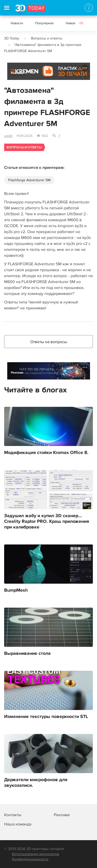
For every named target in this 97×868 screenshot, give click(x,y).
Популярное (44, 23)
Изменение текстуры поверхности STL (46, 717)
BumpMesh (16, 590)
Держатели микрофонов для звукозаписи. (36, 783)
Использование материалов (36, 854)
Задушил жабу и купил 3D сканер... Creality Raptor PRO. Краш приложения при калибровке (47, 522)
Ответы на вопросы (49, 342)
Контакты (13, 815)
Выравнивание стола (27, 654)
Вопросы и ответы (47, 38)
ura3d (8, 136)
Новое (74, 23)
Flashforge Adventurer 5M (29, 180)
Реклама (17, 73)
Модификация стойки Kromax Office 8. (46, 453)
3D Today (12, 38)
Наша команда (18, 824)
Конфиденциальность (30, 859)
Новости (17, 23)
